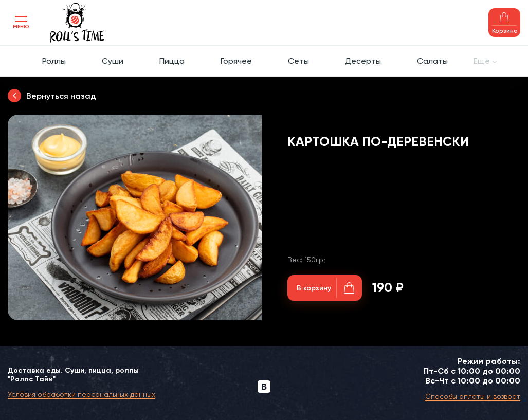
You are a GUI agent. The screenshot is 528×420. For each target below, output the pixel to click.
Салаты (432, 61)
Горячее (236, 61)
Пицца (172, 61)
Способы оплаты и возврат (473, 396)
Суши (113, 61)
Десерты (363, 61)
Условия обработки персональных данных (81, 394)
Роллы (54, 61)
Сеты (298, 61)
